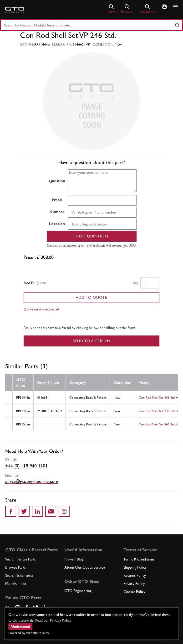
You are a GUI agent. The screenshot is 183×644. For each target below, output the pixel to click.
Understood (20, 627)
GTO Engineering (78, 591)
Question (57, 181)
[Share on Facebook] (11, 511)
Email (57, 200)
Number (57, 212)
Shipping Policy (135, 567)
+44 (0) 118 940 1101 (26, 466)
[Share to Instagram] (64, 511)
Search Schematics (19, 575)
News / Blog (74, 559)
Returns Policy (135, 575)
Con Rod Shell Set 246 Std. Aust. (161, 398)
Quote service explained (41, 309)
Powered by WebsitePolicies (28, 633)
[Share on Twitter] (24, 511)
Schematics (147, 9)
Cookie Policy (134, 592)
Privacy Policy (134, 584)
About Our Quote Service (85, 567)
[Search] (177, 25)
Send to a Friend (92, 341)
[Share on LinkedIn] (37, 511)
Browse (127, 9)
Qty (135, 283)
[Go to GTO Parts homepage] (15, 10)
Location (57, 224)
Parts (111, 9)
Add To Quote (92, 297)
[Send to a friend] (51, 511)
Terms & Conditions (139, 559)
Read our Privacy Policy (53, 620)
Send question (91, 236)
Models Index (16, 584)
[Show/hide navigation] (175, 7)
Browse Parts (15, 567)
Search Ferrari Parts (20, 559)
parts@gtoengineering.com (32, 481)
